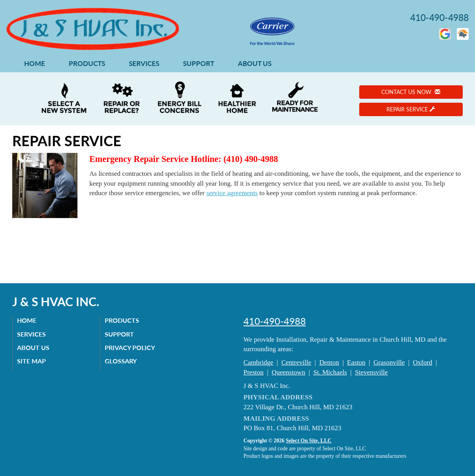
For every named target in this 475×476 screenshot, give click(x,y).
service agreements (232, 193)
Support (199, 63)
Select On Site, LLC (309, 441)
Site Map (33, 361)
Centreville (296, 362)
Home (35, 63)
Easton (356, 362)
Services (144, 63)
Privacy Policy (131, 347)
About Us (255, 63)
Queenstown (288, 372)
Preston (254, 372)
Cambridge (258, 362)
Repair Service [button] (411, 109)
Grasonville (389, 362)
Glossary (122, 361)
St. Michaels (330, 372)
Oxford (423, 362)
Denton (329, 362)
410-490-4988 (275, 321)
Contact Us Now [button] (411, 92)
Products (87, 63)
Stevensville (371, 372)
